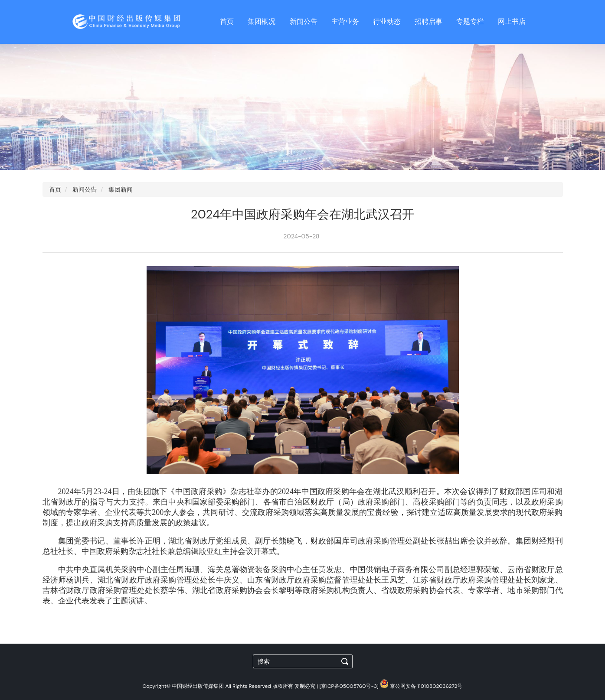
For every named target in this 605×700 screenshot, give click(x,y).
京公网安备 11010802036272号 (421, 686)
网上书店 (512, 21)
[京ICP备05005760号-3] (349, 686)
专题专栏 (470, 21)
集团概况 (262, 21)
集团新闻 (121, 189)
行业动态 (387, 21)
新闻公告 (304, 21)
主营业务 (345, 21)
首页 (227, 21)
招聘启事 (428, 21)
